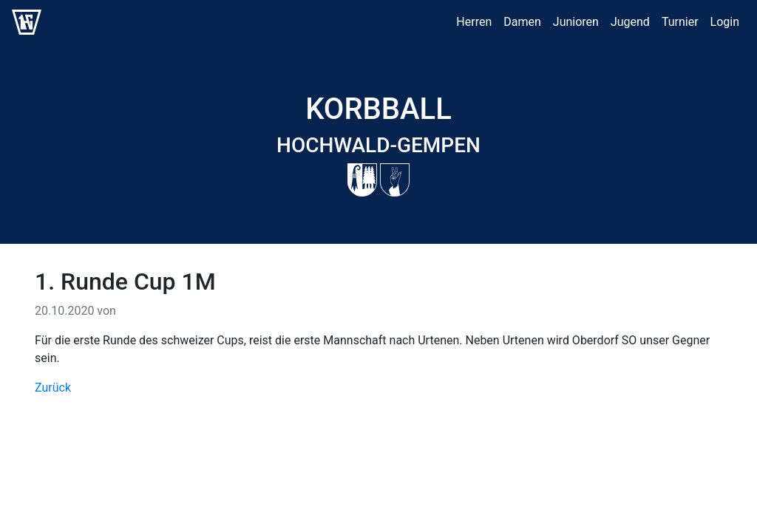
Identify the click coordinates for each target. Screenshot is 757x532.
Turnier (680, 22)
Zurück (53, 388)
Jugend (630, 22)
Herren (474, 22)
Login (725, 22)
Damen (522, 22)
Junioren (576, 22)
